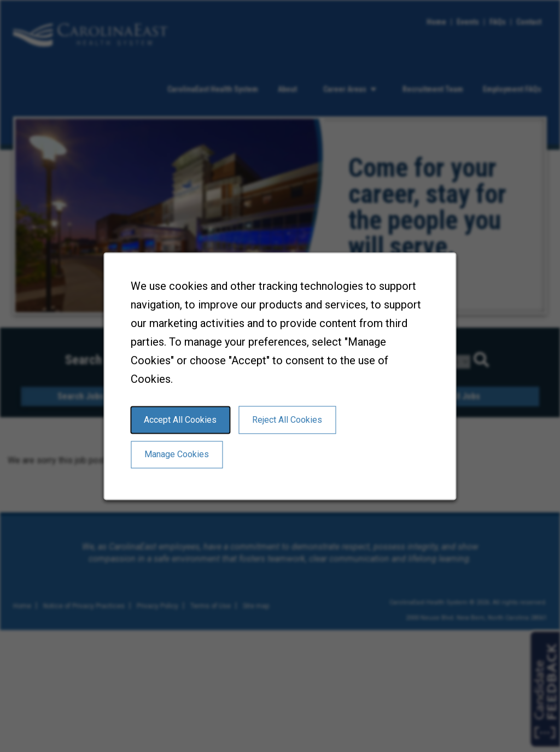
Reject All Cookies (287, 421)
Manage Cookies (177, 455)
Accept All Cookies (181, 421)
